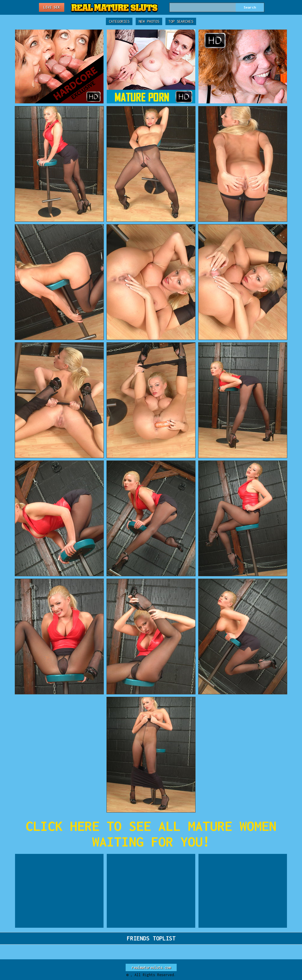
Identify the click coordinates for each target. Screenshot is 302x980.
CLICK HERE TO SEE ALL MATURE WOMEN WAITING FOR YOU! (151, 834)
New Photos (149, 21)
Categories (119, 21)
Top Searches (181, 21)
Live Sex (52, 7)
